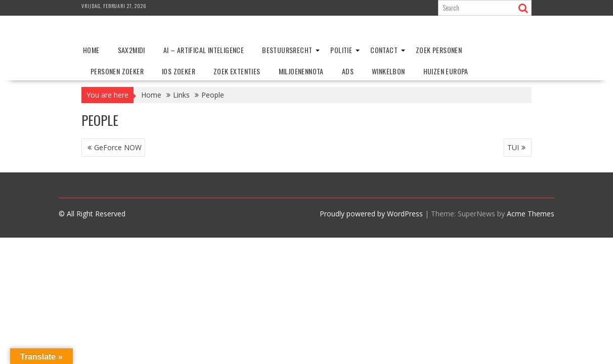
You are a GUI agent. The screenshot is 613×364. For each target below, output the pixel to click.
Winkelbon (388, 71)
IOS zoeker (179, 71)
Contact (384, 50)
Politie (341, 50)
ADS (348, 71)
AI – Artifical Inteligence (204, 50)
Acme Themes (531, 214)
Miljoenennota (301, 71)
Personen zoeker (117, 71)
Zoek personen (439, 50)
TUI (513, 147)
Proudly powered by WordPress (371, 214)
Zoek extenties (237, 71)
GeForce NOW (118, 147)
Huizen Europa (446, 71)
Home (91, 50)
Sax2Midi (132, 50)
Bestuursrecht (287, 50)
